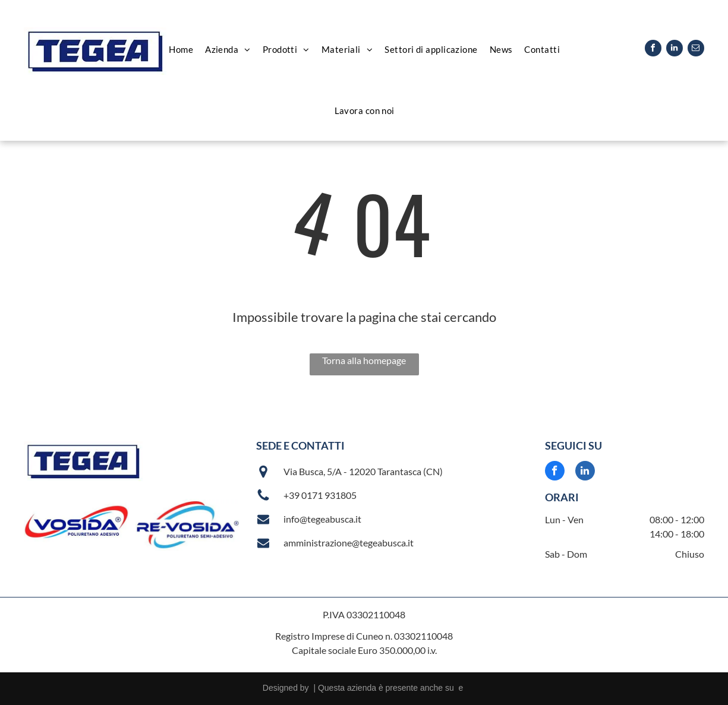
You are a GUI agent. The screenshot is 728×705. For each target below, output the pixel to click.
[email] (696, 50)
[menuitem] (181, 50)
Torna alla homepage (364, 360)
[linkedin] (675, 50)
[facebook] (653, 50)
